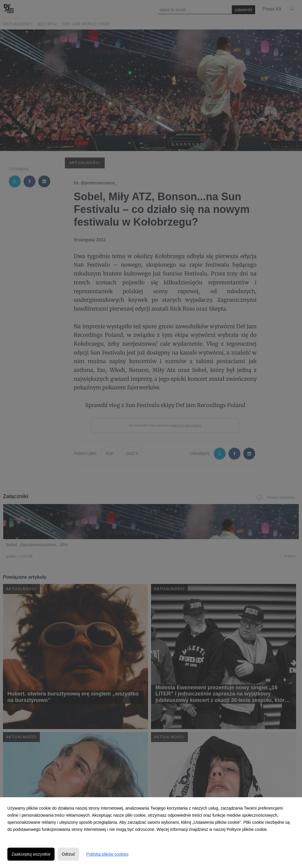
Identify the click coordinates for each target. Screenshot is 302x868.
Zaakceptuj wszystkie (31, 854)
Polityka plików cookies (107, 854)
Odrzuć (68, 854)
